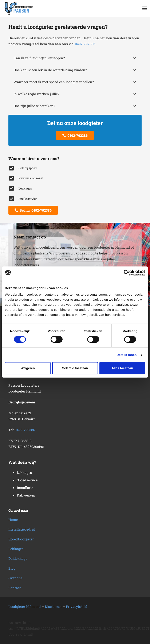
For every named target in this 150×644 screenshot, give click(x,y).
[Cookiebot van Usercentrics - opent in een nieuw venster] (127, 273)
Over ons (15, 578)
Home (13, 520)
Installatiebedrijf (22, 529)
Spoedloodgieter (21, 539)
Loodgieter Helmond (25, 606)
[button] (145, 8)
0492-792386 (85, 44)
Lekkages (16, 549)
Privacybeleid (77, 606)
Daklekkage (18, 558)
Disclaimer (53, 606)
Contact (15, 588)
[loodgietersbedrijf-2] (19, 9)
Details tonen (127, 355)
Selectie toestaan (75, 368)
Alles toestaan (122, 368)
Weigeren (28, 368)
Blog (12, 568)
